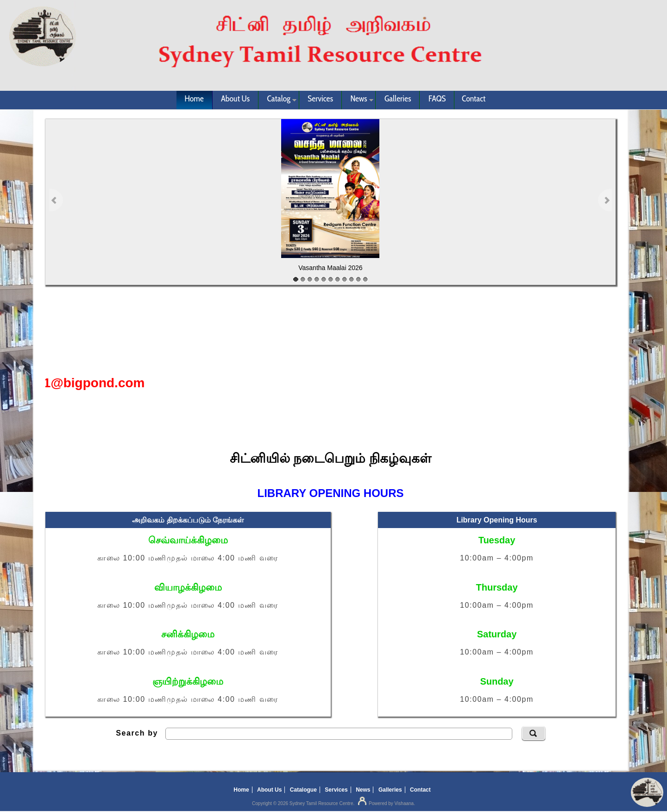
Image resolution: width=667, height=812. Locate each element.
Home (194, 99)
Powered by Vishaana (385, 803)
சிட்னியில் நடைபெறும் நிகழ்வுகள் (331, 458)
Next (605, 200)
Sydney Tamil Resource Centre (321, 803)
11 (365, 279)
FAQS (437, 99)
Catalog (277, 100)
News (358, 100)
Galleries (398, 99)
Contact (474, 99)
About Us (235, 99)
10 (358, 279)
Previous (56, 200)
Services (320, 99)
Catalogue (303, 790)
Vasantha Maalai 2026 (330, 268)
